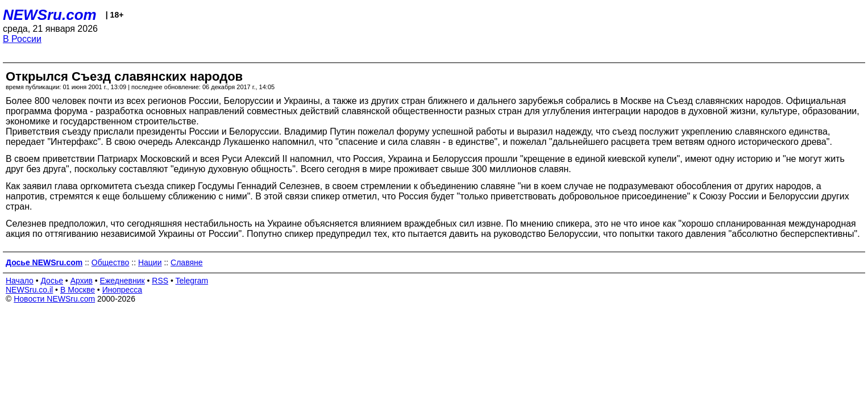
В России (22, 39)
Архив (82, 281)
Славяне (186, 262)
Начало (20, 281)
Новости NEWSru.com (54, 299)
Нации (150, 262)
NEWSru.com (50, 15)
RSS (160, 281)
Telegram (192, 281)
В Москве (78, 290)
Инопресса (122, 290)
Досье (52, 281)
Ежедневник (122, 281)
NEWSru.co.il (29, 290)
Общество (111, 262)
